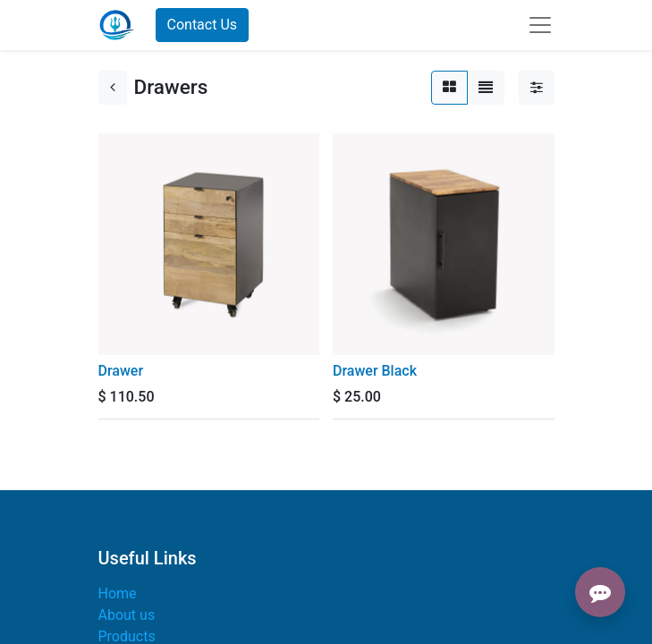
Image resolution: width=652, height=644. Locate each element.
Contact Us (203, 25)
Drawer (121, 371)
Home (118, 593)
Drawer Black (375, 371)
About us (127, 615)
